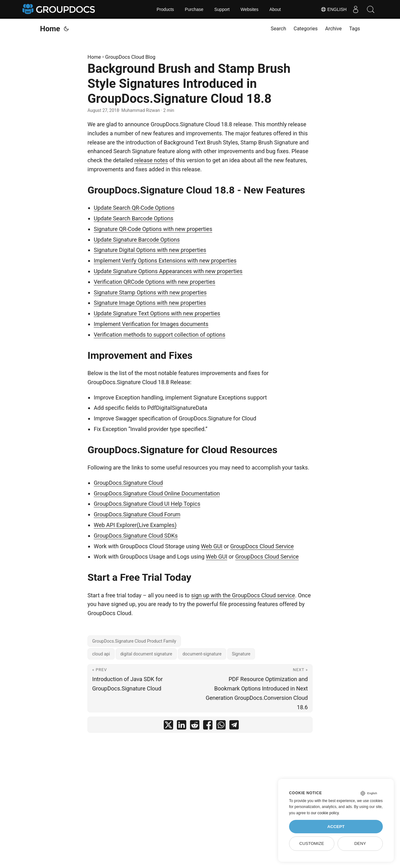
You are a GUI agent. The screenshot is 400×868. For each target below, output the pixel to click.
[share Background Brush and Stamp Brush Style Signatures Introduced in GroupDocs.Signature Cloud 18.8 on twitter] (168, 726)
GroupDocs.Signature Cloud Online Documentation (157, 493)
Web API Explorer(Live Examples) (135, 525)
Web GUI (212, 546)
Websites (250, 9)
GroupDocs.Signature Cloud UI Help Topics (147, 504)
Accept (336, 827)
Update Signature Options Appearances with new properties (168, 271)
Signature (241, 654)
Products (165, 9)
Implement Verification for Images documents (151, 324)
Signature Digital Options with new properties (150, 250)
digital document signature (146, 654)
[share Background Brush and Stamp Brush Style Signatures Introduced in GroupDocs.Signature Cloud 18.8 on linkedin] (182, 726)
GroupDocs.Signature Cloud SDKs (136, 536)
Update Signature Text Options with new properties (157, 313)
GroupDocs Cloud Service (262, 546)
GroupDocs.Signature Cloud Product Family (134, 641)
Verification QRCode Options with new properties (155, 282)
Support (222, 9)
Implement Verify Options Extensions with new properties (165, 261)
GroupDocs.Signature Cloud (128, 483)
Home (50, 29)
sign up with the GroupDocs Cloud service (243, 595)
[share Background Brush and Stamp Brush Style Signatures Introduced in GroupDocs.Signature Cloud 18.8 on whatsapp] (221, 726)
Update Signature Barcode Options (137, 240)
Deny (360, 843)
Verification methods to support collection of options (160, 335)
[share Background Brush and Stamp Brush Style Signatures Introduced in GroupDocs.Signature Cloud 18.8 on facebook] (208, 726)
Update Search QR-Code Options (134, 208)
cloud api (101, 654)
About (275, 9)
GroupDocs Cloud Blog (130, 57)
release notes (151, 160)
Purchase (194, 9)
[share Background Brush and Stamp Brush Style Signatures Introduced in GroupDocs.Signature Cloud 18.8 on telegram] (234, 726)
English (332, 9)
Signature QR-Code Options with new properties (153, 229)
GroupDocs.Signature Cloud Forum (137, 514)
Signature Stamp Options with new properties (150, 292)
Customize (312, 843)
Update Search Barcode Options (133, 218)
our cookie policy (325, 813)
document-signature (202, 654)
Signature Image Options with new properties (150, 303)
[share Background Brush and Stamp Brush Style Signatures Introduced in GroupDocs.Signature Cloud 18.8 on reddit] (195, 726)
